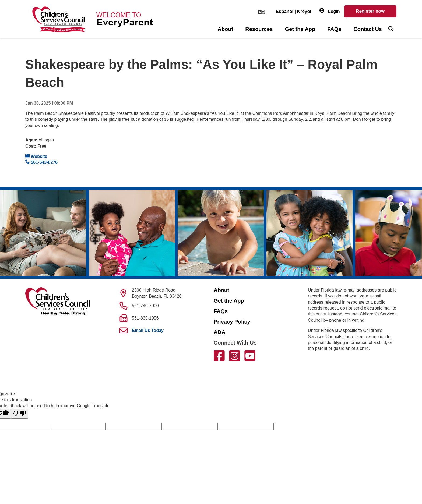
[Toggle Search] (391, 29)
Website (36, 156)
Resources (259, 29)
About (226, 29)
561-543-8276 (41, 162)
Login (330, 11)
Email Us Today (148, 330)
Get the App (300, 29)
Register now (370, 11)
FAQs (334, 29)
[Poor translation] (20, 414)
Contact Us (368, 29)
